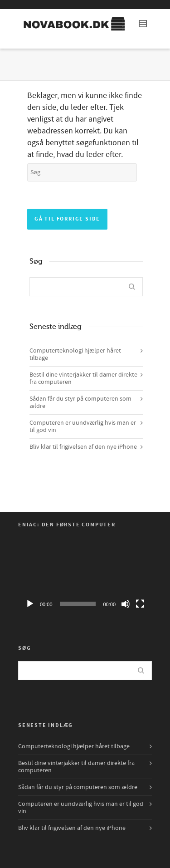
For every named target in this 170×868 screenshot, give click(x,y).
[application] (85, 575)
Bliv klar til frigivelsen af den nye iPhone (83, 447)
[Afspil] (30, 604)
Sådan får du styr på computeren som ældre (80, 402)
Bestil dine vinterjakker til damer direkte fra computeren (83, 378)
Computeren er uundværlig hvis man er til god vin (83, 427)
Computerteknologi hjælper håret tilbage (75, 354)
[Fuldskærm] (140, 604)
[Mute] (126, 604)
